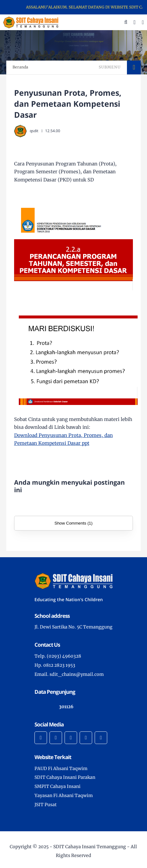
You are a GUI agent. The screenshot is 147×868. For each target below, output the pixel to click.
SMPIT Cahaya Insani (58, 786)
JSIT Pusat (46, 805)
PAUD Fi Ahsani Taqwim (61, 768)
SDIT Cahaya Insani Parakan (65, 777)
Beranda (20, 67)
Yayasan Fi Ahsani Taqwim (64, 795)
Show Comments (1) (73, 523)
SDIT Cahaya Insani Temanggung (90, 847)
